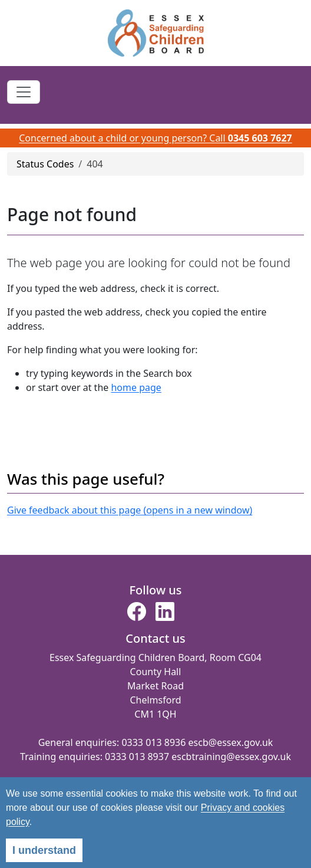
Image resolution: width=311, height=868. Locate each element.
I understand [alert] (44, 850)
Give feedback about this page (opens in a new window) (130, 510)
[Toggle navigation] (24, 92)
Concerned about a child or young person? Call (155, 138)
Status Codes (45, 164)
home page (136, 387)
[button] (137, 615)
